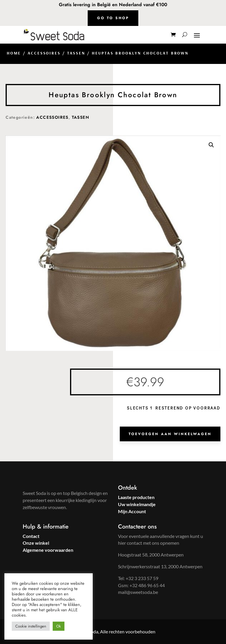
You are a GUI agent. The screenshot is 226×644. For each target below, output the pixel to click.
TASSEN (76, 53)
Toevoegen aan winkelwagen (170, 434)
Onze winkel (36, 543)
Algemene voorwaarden (48, 550)
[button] (211, 145)
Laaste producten (136, 497)
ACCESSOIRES (44, 53)
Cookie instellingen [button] (31, 626)
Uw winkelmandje (137, 504)
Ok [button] (59, 626)
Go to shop (113, 18)
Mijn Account (132, 511)
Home (14, 53)
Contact (31, 536)
